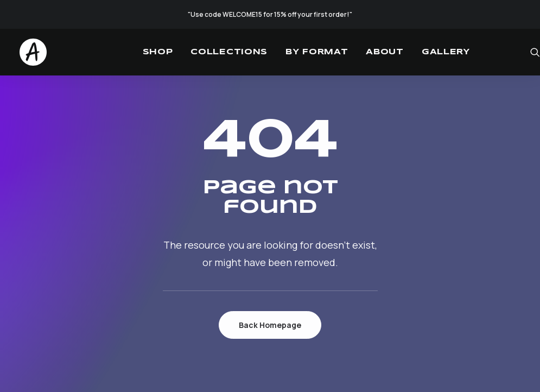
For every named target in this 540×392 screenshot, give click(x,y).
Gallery (446, 52)
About (385, 52)
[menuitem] (158, 52)
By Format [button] (317, 52)
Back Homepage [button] (270, 325)
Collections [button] (229, 52)
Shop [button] (158, 52)
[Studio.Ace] (33, 52)
